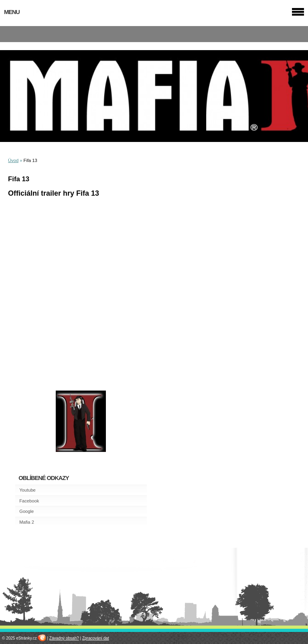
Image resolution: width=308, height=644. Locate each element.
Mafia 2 (27, 522)
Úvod (13, 160)
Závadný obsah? (64, 638)
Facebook (29, 501)
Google (26, 511)
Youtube (27, 490)
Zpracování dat (96, 638)
